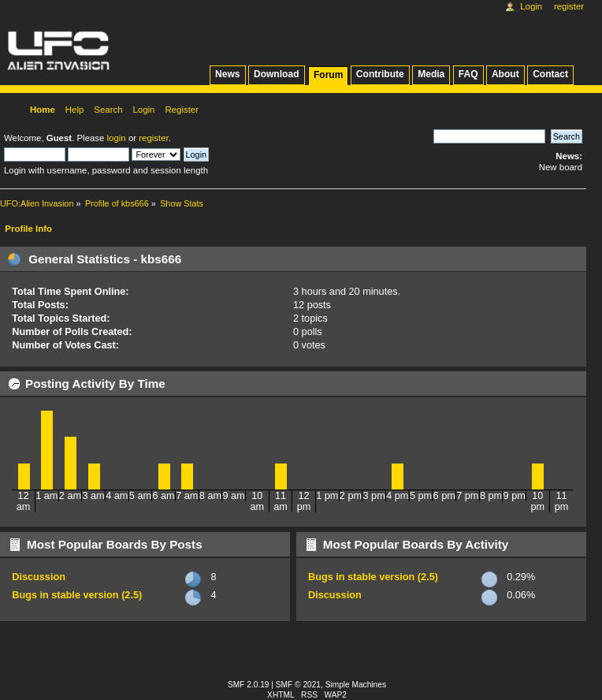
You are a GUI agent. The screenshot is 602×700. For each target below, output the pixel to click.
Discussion (39, 577)
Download (277, 74)
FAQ (468, 74)
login (117, 138)
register (153, 138)
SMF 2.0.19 (249, 685)
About (505, 74)
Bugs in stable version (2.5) (77, 595)
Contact (550, 74)
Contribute (380, 74)
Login (531, 6)
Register (569, 6)
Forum (328, 75)
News (227, 74)
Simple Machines (356, 685)
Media (431, 74)
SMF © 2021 (298, 685)
